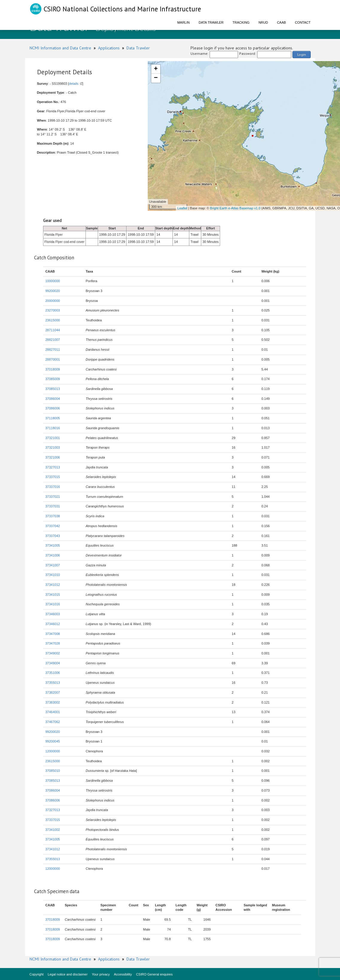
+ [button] (156, 69)
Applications (109, 48)
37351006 (53, 673)
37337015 (53, 477)
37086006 (53, 408)
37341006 (53, 555)
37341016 (53, 604)
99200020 (53, 291)
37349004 (53, 663)
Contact (303, 22)
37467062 (53, 722)
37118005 (53, 418)
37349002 (53, 653)
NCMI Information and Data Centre (60, 48)
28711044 (53, 330)
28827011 (53, 350)
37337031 (53, 506)
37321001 (53, 438)
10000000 (53, 281)
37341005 (53, 545)
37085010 (53, 771)
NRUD (263, 22)
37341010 (53, 575)
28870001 (53, 359)
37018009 (53, 369)
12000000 (53, 751)
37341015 (53, 595)
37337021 (53, 497)
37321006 (53, 457)
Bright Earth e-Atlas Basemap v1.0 (235, 208)
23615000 (53, 320)
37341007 (53, 565)
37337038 (53, 516)
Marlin (184, 22)
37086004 (53, 399)
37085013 (53, 389)
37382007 (53, 692)
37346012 (53, 624)
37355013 (53, 683)
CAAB (281, 22)
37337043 (53, 536)
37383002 (53, 702)
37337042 (53, 526)
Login (302, 54)
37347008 (53, 634)
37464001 (53, 712)
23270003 (53, 310)
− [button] (156, 78)
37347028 (53, 643)
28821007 (53, 340)
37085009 (53, 379)
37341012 (53, 585)
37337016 (53, 487)
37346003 (53, 614)
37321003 (53, 447)
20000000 (53, 301)
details (74, 84)
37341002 (53, 830)
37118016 (53, 428)
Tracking (241, 22)
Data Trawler (211, 22)
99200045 (53, 741)
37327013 (53, 467)
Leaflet (182, 208)
